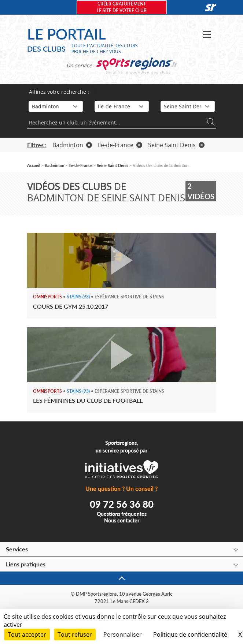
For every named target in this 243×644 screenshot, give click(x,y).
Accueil (34, 165)
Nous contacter (122, 520)
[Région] (122, 106)
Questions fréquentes (122, 514)
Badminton (72, 145)
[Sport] (56, 106)
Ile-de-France (120, 145)
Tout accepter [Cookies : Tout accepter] (27, 634)
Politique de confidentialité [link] (190, 634)
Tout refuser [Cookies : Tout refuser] (75, 634)
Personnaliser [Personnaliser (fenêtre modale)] (123, 634)
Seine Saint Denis (176, 145)
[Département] (188, 106)
